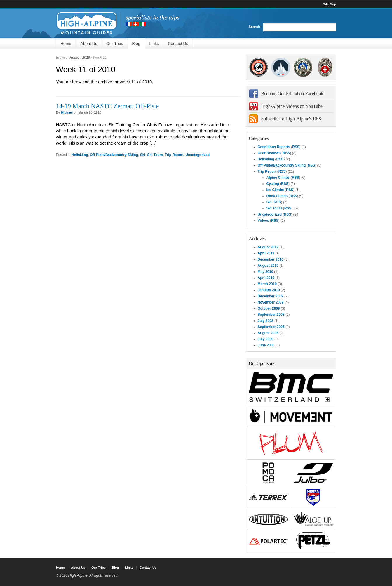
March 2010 (267, 284)
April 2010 (266, 278)
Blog (136, 44)
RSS (296, 147)
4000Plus (325, 67)
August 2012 (268, 247)
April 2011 (266, 253)
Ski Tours (155, 155)
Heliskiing (80, 155)
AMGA (259, 67)
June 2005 (266, 345)
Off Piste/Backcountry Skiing (114, 155)
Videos (263, 221)
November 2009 (271, 302)
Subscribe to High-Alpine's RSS (291, 119)
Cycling (273, 184)
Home (66, 44)
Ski (143, 155)
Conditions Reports (274, 147)
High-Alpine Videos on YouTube (292, 106)
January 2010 (269, 290)
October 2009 (269, 308)
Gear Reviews (269, 153)
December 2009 (271, 296)
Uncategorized (197, 155)
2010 (86, 58)
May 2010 (265, 272)
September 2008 (271, 315)
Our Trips (115, 44)
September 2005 (271, 327)
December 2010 (271, 259)
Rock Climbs (277, 196)
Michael (67, 112)
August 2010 (268, 266)
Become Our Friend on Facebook (292, 94)
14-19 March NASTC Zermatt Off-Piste (108, 106)
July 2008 (266, 321)
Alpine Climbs (278, 178)
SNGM (281, 67)
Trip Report (174, 155)
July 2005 (266, 339)
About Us (89, 44)
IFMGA (303, 67)
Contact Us (178, 44)
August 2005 (268, 333)
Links (154, 44)
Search (254, 27)
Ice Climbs (275, 190)
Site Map (329, 4)
